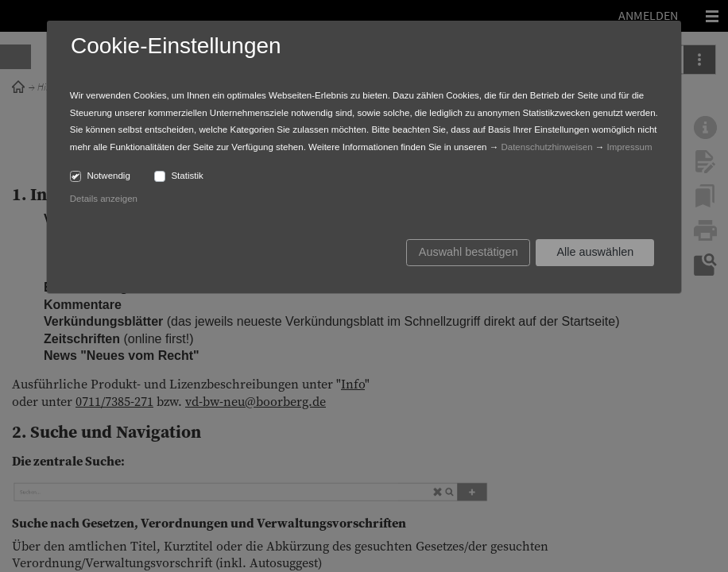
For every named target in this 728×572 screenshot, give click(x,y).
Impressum (630, 147)
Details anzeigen (104, 199)
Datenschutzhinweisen (546, 147)
